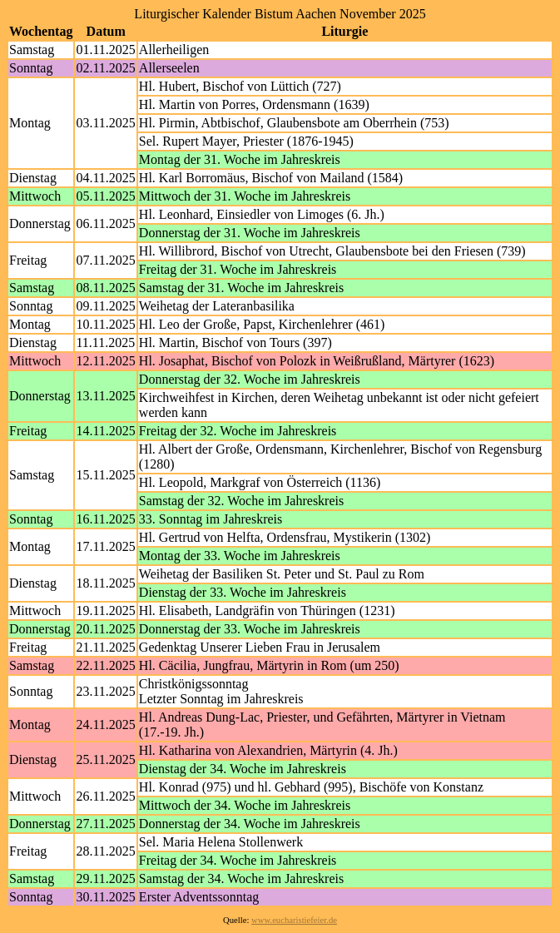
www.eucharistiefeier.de (294, 920)
